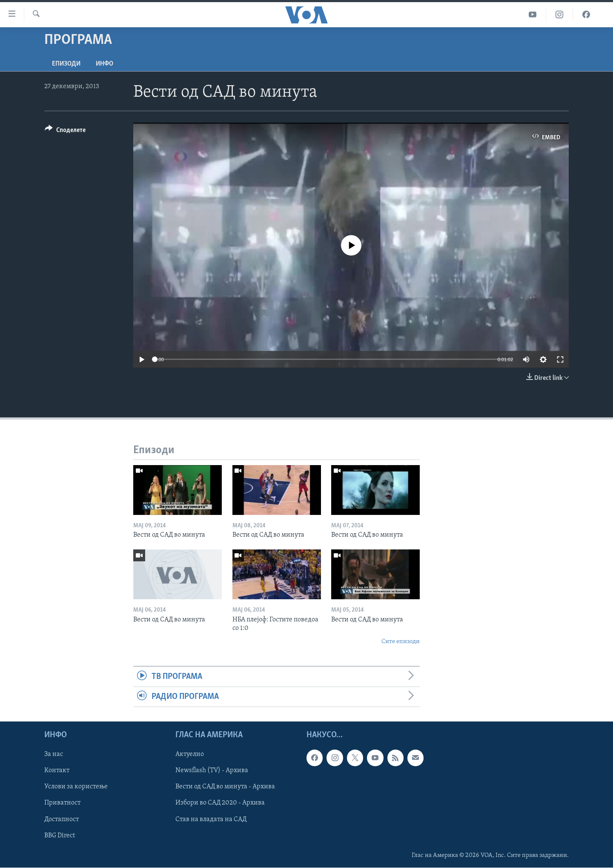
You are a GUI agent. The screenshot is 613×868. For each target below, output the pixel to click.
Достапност (62, 819)
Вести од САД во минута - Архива (225, 787)
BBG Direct (60, 836)
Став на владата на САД (211, 819)
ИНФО (105, 64)
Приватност (62, 803)
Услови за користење (76, 787)
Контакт (57, 771)
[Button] (65, 131)
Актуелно (190, 755)
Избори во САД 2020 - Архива (220, 803)
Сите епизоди (401, 642)
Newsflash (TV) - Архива (212, 771)
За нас (54, 755)
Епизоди (66, 64)
